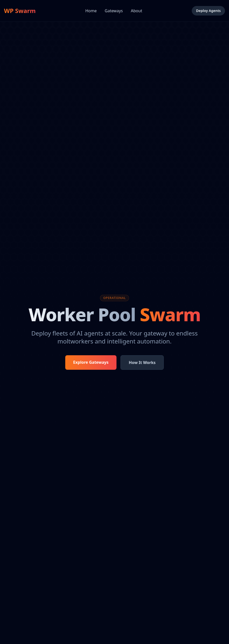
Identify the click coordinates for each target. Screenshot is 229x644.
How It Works (142, 362)
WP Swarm (20, 11)
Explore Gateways (91, 362)
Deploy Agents (208, 11)
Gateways (114, 11)
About (136, 11)
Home (91, 11)
